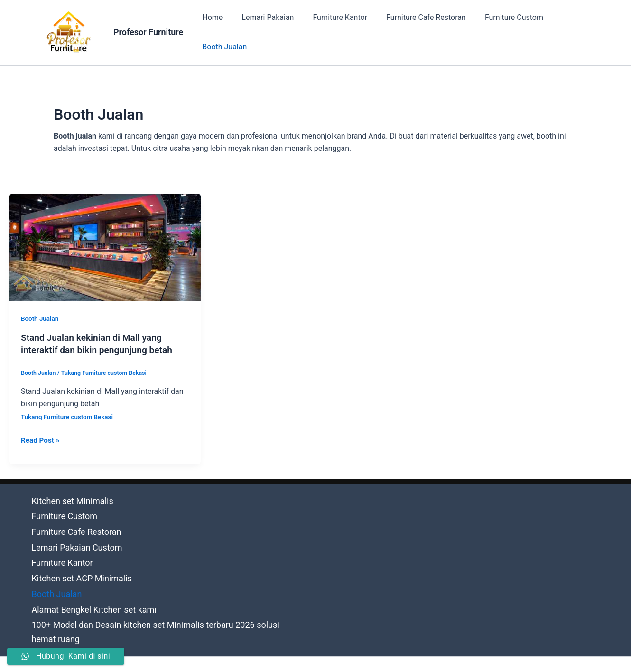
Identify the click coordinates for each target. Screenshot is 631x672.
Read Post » (41, 439)
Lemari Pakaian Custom (71, 536)
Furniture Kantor (337, 32)
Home (217, 32)
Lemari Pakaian (269, 32)
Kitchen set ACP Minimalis (75, 561)
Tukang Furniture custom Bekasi (107, 372)
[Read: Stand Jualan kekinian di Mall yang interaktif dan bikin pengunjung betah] (105, 247)
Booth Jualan (570, 32)
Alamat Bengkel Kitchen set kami (86, 586)
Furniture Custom (504, 32)
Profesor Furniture (148, 32)
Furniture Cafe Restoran (419, 32)
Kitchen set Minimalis (67, 498)
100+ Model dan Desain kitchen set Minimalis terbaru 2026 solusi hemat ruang (163, 599)
